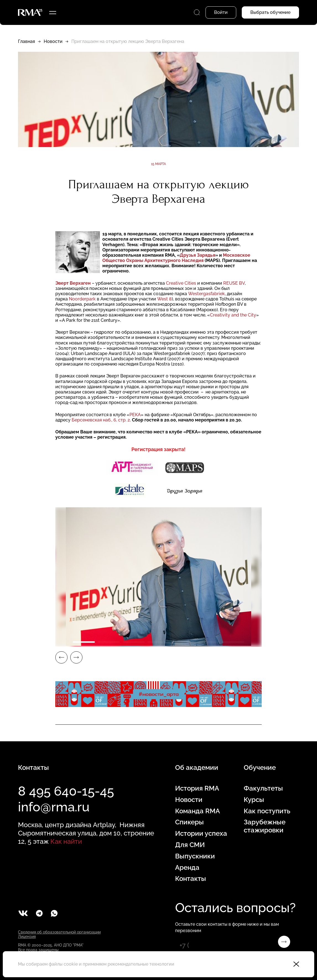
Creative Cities (181, 283)
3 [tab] (134, 642)
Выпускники (195, 856)
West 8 (164, 299)
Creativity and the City (233, 315)
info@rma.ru (54, 807)
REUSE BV (234, 283)
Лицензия (27, 937)
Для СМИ (190, 845)
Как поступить (267, 811)
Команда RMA (198, 811)
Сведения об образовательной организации (59, 932)
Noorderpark (82, 299)
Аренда (187, 868)
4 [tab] (158, 642)
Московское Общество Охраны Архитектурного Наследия (176, 258)
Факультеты (263, 788)
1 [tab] (84, 642)
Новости (53, 41)
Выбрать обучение (270, 12)
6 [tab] (208, 642)
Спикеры (189, 822)
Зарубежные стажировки (265, 826)
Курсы (254, 800)
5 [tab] (183, 642)
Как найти (66, 841)
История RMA (197, 788)
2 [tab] (109, 642)
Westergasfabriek (206, 294)
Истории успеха (201, 834)
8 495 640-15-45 (66, 791)
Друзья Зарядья (198, 255)
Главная (26, 41)
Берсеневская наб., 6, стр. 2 (101, 420)
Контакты (191, 879)
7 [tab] (233, 642)
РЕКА (135, 415)
